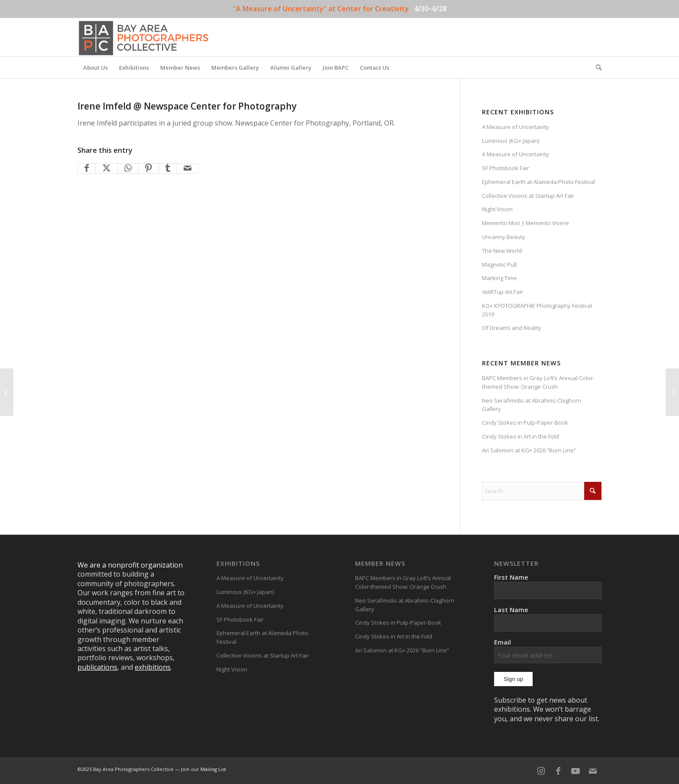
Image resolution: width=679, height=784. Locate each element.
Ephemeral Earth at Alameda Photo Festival (538, 182)
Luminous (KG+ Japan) (511, 141)
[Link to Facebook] (558, 771)
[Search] (596, 68)
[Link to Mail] (593, 771)
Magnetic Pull (499, 265)
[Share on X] (107, 168)
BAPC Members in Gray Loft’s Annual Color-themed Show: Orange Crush (538, 382)
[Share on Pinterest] (149, 168)
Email (548, 650)
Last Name (511, 610)
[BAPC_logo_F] (144, 37)
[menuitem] (95, 68)
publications (97, 667)
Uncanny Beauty (504, 237)
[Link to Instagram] (541, 771)
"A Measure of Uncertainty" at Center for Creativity (321, 9)
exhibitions (153, 667)
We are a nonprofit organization (130, 565)
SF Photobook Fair (506, 168)
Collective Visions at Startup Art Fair (528, 196)
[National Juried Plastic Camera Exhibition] (672, 392)
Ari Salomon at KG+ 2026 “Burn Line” (529, 450)
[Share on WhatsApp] (128, 168)
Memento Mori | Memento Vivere (525, 223)
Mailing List (213, 769)
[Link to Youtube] (576, 771)
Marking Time (500, 278)
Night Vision (497, 209)
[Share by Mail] (188, 168)
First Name (511, 577)
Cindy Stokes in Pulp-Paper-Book (525, 423)
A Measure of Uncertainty (516, 127)
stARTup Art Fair (503, 292)
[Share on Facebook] (87, 168)
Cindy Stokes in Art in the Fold (521, 436)
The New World (502, 251)
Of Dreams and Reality (512, 328)
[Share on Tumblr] (168, 168)
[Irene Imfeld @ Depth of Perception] (7, 392)
